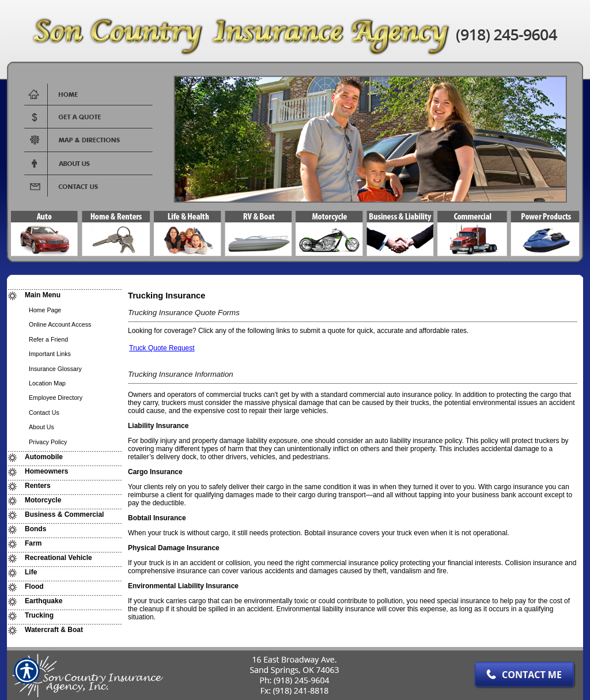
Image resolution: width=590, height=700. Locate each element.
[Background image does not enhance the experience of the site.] (65, 295)
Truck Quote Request (162, 348)
